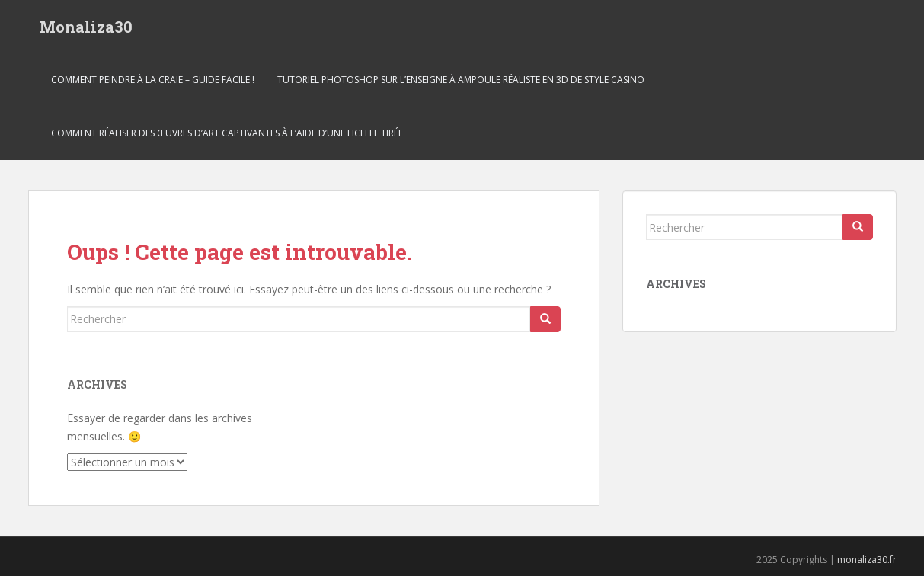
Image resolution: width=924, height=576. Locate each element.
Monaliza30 (86, 27)
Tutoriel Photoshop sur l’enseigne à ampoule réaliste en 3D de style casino (461, 80)
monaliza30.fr (867, 560)
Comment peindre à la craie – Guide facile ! (153, 80)
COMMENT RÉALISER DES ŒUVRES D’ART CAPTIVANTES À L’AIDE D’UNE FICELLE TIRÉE (227, 133)
